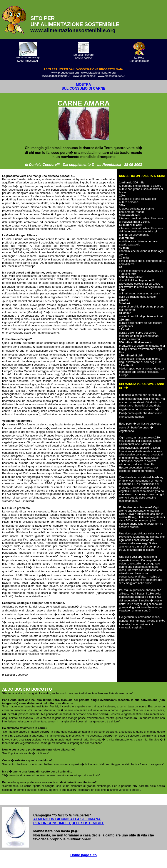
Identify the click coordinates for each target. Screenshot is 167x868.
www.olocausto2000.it (112, 76)
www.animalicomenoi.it (56, 76)
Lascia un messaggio (28, 57)
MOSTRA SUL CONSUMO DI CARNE (83, 86)
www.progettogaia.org (65, 73)
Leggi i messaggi (28, 61)
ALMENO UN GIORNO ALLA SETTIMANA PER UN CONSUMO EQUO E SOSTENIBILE (69, 821)
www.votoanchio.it (84, 76)
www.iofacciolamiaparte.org (99, 73)
